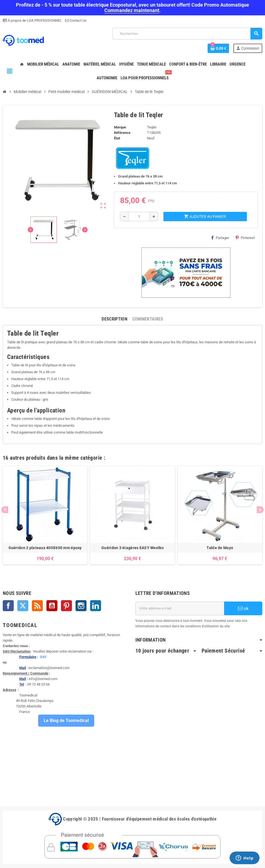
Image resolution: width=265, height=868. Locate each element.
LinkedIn (96, 606)
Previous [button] (5, 510)
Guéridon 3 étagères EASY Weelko (132, 548)
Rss (37, 606)
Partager (220, 238)
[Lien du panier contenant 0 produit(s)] (218, 48)
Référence (122, 133)
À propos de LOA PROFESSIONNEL (34, 20)
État (117, 138)
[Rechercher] (187, 34)
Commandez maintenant (132, 10)
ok (243, 608)
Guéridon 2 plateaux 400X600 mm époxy (45, 548)
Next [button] (260, 510)
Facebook (8, 606)
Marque (120, 127)
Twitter (23, 606)
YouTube (52, 606)
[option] (45, 515)
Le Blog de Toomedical (66, 720)
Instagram (81, 606)
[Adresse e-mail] (180, 608)
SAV (43, 657)
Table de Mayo (220, 548)
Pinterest (245, 238)
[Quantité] (139, 217)
